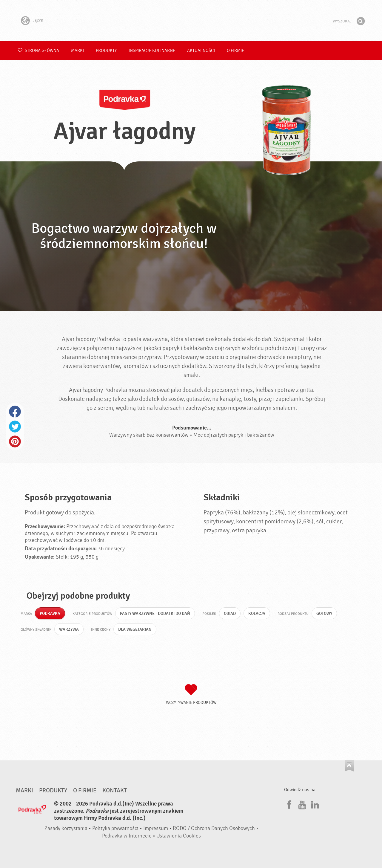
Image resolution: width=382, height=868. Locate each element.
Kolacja (257, 613)
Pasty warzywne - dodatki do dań (155, 613)
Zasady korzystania (66, 828)
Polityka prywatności (115, 828)
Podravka (191, 21)
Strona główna (38, 51)
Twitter (15, 427)
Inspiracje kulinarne (152, 51)
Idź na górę (349, 766)
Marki (77, 51)
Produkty (106, 51)
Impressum (156, 828)
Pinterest (15, 441)
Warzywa (69, 629)
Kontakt (115, 791)
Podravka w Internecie (127, 836)
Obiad (230, 613)
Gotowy (324, 613)
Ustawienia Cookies (179, 836)
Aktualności (201, 51)
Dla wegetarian (135, 629)
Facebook (15, 412)
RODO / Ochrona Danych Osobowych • (216, 828)
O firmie (235, 51)
